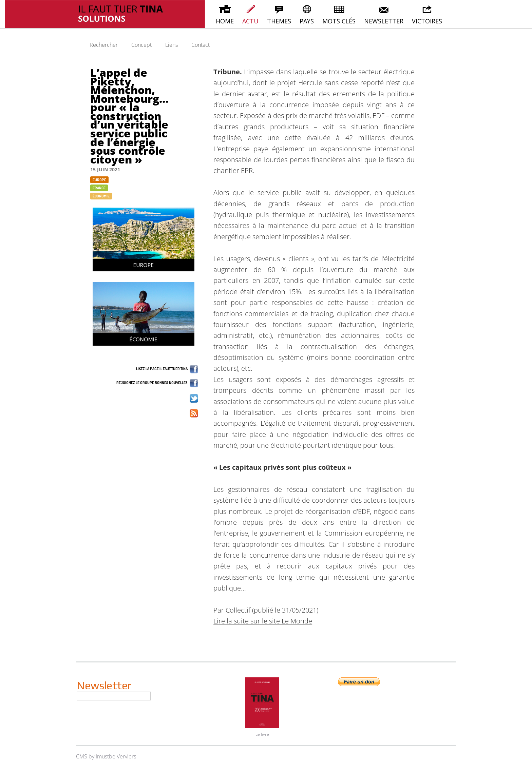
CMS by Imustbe (96, 756)
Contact (201, 45)
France (99, 188)
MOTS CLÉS (339, 14)
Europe (99, 180)
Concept (141, 45)
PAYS (307, 14)
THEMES (279, 14)
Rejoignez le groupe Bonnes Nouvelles (157, 383)
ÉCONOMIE (101, 196)
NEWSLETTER (384, 14)
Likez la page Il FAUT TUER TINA (167, 369)
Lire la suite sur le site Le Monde (263, 621)
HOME (225, 14)
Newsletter (104, 685)
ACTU (250, 14)
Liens (172, 45)
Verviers (126, 756)
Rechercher (104, 45)
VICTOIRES (427, 14)
